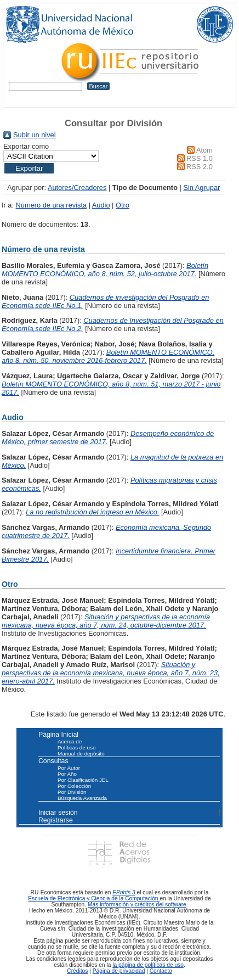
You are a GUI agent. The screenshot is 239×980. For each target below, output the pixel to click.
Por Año (67, 774)
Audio (101, 205)
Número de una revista (51, 205)
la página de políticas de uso (148, 965)
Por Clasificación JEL (83, 780)
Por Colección (74, 786)
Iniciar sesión (58, 813)
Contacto (161, 971)
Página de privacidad (119, 971)
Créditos (77, 971)
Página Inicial (58, 735)
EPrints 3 (124, 892)
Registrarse (56, 820)
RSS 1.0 (200, 158)
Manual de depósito (81, 754)
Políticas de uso (76, 747)
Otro (123, 205)
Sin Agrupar (201, 187)
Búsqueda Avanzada (82, 798)
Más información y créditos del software (137, 905)
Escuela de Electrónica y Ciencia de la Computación (94, 898)
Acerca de (70, 741)
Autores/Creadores (77, 187)
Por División (72, 792)
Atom (204, 150)
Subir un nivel (35, 135)
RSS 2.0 (200, 167)
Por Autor (69, 768)
